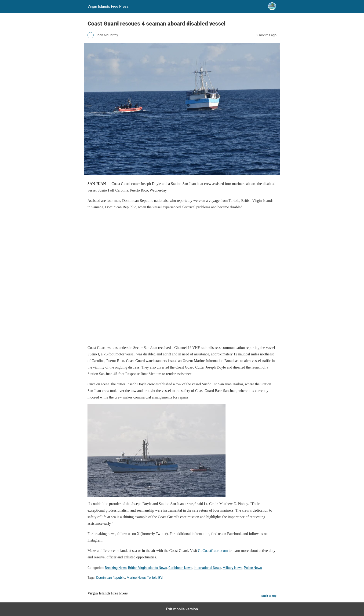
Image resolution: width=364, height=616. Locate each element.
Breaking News (116, 568)
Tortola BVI (155, 578)
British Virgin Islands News (148, 568)
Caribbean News (180, 568)
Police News (253, 568)
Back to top (269, 596)
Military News (232, 568)
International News (207, 568)
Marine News (136, 578)
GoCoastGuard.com (213, 551)
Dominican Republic (111, 578)
